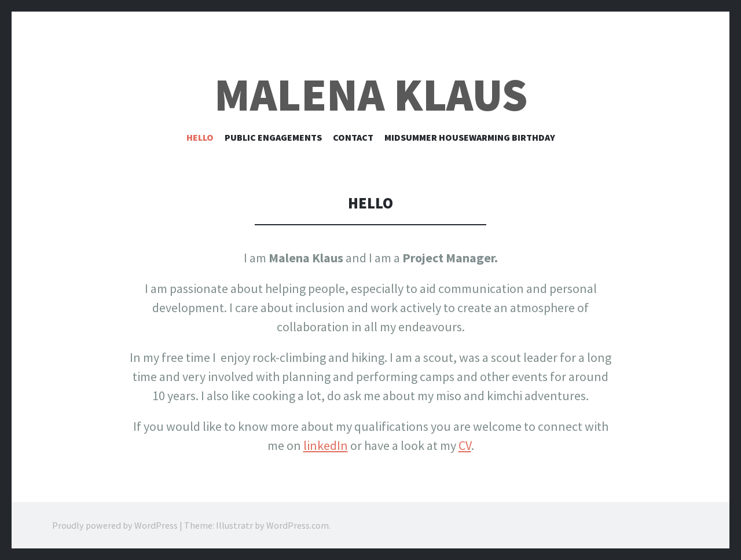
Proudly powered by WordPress (115, 525)
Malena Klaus (371, 95)
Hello (200, 137)
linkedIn (326, 445)
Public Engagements (273, 137)
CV (465, 445)
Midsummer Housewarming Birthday (470, 137)
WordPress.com (298, 525)
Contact (353, 137)
